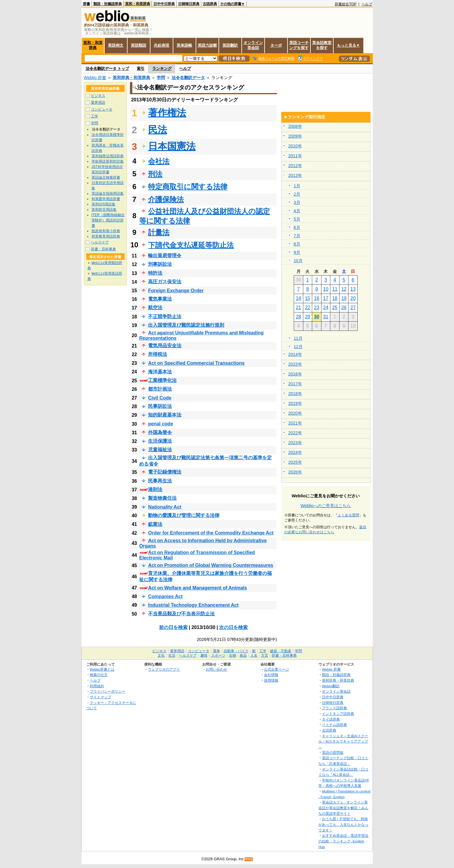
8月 (297, 244)
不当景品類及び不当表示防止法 (181, 614)
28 (299, 317)
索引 (141, 69)
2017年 (295, 384)
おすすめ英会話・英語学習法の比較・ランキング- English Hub (343, 841)
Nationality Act (165, 507)
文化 (161, 655)
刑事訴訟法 (160, 264)
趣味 (204, 655)
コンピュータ (102, 109)
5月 (297, 219)
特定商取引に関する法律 (188, 187)
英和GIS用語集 (104, 204)
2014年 (295, 354)
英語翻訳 (230, 45)
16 (317, 298)
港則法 (155, 489)
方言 (265, 655)
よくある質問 (348, 515)
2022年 (295, 433)
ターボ (276, 45)
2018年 (295, 394)
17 (326, 298)
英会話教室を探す (322, 45)
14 (299, 298)
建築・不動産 (281, 651)
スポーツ (218, 655)
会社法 (159, 161)
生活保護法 (160, 441)
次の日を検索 (233, 627)
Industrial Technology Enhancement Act (193, 605)
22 (307, 308)
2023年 (295, 443)
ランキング (162, 69)
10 (326, 289)
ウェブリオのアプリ (164, 669)
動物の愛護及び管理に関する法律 (184, 515)
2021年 (295, 423)
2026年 (295, 472)
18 (335, 298)
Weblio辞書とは (102, 669)
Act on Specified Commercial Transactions (196, 363)
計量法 (159, 232)
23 (317, 308)
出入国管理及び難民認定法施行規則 (186, 325)
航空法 (155, 308)
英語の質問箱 (333, 753)
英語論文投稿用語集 (108, 194)
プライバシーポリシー (108, 691)
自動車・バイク (236, 651)
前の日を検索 (173, 627)
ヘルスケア (100, 242)
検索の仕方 (99, 675)
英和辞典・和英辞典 (131, 78)
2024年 (295, 452)
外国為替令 (160, 432)
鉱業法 (155, 524)
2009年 (295, 136)
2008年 (295, 126)
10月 (298, 261)
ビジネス (98, 96)
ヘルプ (367, 4)
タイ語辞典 (331, 719)
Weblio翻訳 (331, 686)
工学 (95, 116)
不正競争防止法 (165, 316)
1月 (297, 186)
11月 (298, 338)
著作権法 (167, 113)
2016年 (295, 374)
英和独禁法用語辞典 (108, 156)
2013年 (295, 175)
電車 (216, 651)
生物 (233, 655)
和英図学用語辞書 (106, 199)
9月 (297, 252)
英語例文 (116, 45)
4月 (297, 211)
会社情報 (271, 675)
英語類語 (139, 45)
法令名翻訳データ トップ (107, 69)
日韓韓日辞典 (189, 4)
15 (307, 298)
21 (299, 308)
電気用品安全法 (165, 346)
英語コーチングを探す (299, 45)
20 (353, 298)
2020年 (295, 413)
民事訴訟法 (160, 406)
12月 (298, 347)
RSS (249, 859)
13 (353, 289)
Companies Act (165, 596)
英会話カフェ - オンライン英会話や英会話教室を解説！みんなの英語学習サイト (343, 808)
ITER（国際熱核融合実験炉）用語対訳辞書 (108, 220)
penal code (161, 424)
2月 (297, 194)
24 (326, 308)
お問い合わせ (216, 669)
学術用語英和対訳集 (108, 161)
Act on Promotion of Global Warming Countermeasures (211, 565)
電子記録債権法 (165, 472)
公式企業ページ (277, 669)
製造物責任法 (162, 498)
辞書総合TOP (346, 4)
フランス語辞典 (334, 708)
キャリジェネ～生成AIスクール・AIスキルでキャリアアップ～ (343, 741)
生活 (172, 655)
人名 (254, 655)
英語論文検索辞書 (106, 177)
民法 (158, 130)
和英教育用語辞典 (106, 236)
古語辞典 (210, 4)
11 (335, 289)
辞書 (87, 4)
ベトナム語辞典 (334, 725)
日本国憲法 (172, 146)
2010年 (295, 146)
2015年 (295, 364)
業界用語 (98, 103)
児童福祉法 (160, 450)
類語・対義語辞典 (108, 4)
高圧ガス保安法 (165, 282)
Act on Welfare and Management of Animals (198, 588)
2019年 (295, 403)
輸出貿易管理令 (165, 255)
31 (326, 317)
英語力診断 (207, 45)
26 (344, 308)
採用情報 (271, 680)
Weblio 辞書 (95, 78)
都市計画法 (160, 389)
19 (344, 298)
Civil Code (160, 398)
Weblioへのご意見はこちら (326, 506)
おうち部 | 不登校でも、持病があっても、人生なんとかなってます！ (343, 824)
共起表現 (161, 45)
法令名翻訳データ (188, 78)
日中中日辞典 (164, 4)
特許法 (155, 273)
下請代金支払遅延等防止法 (191, 245)
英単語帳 (184, 45)
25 (335, 308)
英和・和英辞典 (138, 4)
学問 (161, 78)
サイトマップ (100, 697)
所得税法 (158, 354)
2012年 (295, 166)
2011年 (295, 156)
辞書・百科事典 (103, 249)
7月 (297, 236)
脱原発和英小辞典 (106, 231)
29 (307, 317)
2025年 (295, 462)
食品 (243, 655)
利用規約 (97, 686)
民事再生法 (160, 481)
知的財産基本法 (165, 415)
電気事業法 (160, 299)
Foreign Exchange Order (176, 291)
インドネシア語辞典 (338, 714)
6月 (297, 227)
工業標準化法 (162, 380)
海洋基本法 (160, 372)
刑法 (155, 174)
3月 (297, 202)
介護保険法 (166, 199)
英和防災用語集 (104, 210)
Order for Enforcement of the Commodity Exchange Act (211, 533)
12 (344, 289)
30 (317, 317)
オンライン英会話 (253, 45)
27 (353, 308)
